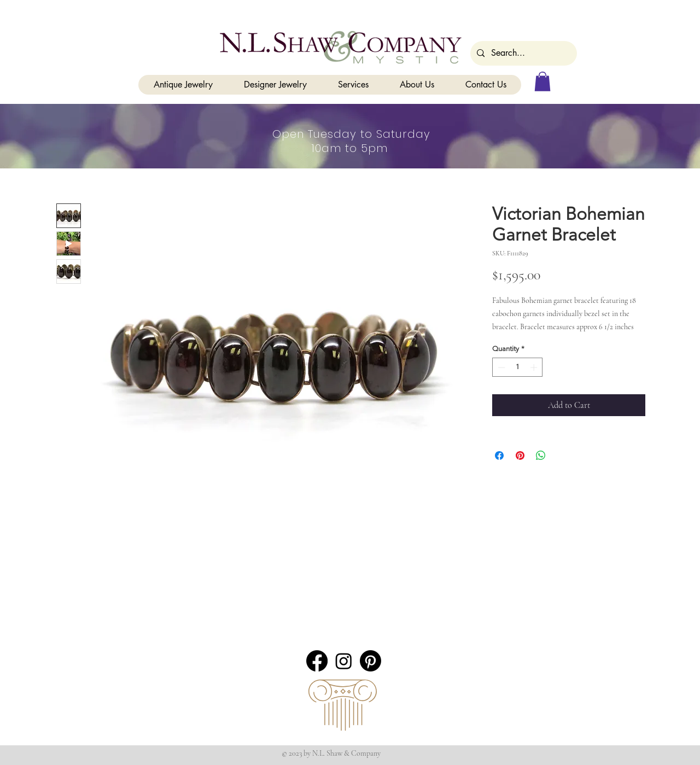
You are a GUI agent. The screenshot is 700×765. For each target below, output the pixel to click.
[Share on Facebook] (499, 456)
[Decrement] (500, 367)
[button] (542, 81)
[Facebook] (317, 661)
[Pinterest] (371, 661)
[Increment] (535, 367)
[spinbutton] (518, 367)
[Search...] (523, 53)
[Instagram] (344, 661)
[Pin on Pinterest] (520, 456)
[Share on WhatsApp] (541, 456)
